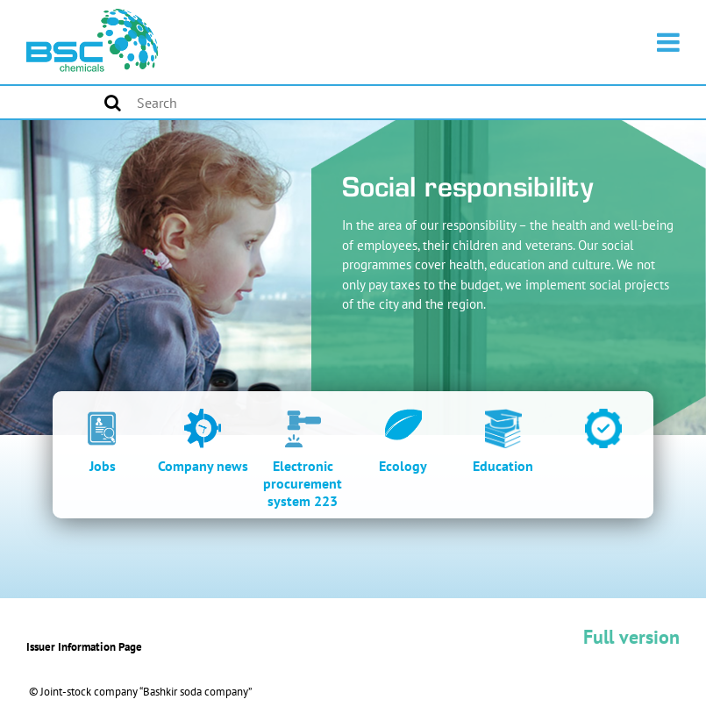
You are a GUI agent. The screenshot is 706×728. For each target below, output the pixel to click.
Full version (631, 637)
